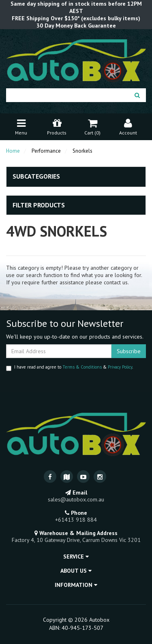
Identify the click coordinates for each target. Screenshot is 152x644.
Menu (21, 126)
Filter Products (39, 205)
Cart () (92, 126)
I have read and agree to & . (70, 368)
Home (13, 151)
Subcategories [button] (36, 177)
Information (76, 585)
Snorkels (82, 151)
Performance (46, 151)
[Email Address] (59, 351)
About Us (76, 571)
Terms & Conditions (82, 367)
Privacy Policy (120, 367)
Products (57, 126)
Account (128, 126)
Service (76, 557)
